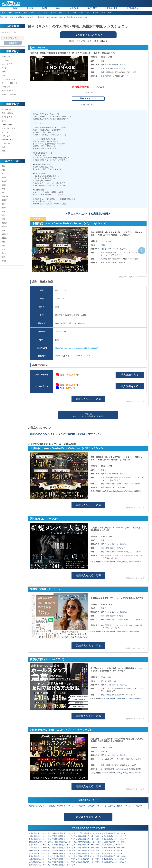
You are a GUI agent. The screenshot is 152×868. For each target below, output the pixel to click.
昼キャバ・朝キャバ (9, 83)
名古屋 (53, 13)
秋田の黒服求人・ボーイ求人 (65, 859)
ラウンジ (5, 75)
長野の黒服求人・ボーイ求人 (40, 865)
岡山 (88, 13)
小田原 (4, 238)
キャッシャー (7, 132)
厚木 (3, 204)
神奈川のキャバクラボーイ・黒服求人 (30, 17)
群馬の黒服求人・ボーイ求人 (89, 836)
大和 (3, 219)
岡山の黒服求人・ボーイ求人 (89, 850)
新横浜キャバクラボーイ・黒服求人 (101, 806)
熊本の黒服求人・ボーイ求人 (65, 848)
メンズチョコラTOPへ (88, 817)
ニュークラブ (7, 64)
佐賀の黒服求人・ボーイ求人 (40, 848)
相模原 (4, 200)
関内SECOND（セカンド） (46, 589)
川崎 (3, 189)
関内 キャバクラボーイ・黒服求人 (114, 65)
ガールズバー (7, 60)
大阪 (39, 13)
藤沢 (3, 215)
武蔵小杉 (5, 196)
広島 (81, 13)
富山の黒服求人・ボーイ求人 (89, 862)
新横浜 (4, 185)
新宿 (10, 13)
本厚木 (4, 208)
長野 (110, 13)
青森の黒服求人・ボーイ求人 (113, 859)
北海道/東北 (112, 8)
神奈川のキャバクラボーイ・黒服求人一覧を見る (88, 415)
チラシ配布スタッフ (9, 128)
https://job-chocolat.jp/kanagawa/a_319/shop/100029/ (121, 562)
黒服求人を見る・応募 (88, 399)
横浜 (3, 166)
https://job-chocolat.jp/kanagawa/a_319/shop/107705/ (121, 773)
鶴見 (3, 257)
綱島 (3, 246)
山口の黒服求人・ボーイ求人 (113, 850)
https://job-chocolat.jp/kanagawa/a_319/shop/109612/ (121, 631)
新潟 (103, 13)
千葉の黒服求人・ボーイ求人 (90, 833)
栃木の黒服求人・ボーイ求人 (40, 836)
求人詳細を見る (130, 375)
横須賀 (4, 223)
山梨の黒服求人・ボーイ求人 (65, 865)
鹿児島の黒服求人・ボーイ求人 (114, 848)
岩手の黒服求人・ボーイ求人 (89, 859)
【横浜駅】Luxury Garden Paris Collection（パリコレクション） (70, 223)
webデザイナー (7, 140)
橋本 (3, 174)
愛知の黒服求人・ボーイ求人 (66, 842)
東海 (58, 8)
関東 (16, 8)
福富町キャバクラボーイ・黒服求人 (43, 806)
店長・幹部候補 (7, 113)
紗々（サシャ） (39, 48)
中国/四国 (92, 8)
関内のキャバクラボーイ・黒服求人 (60, 17)
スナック (5, 72)
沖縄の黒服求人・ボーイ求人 (40, 850)
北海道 (95, 13)
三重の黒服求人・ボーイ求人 (115, 842)
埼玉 (32, 13)
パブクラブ (6, 87)
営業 (3, 151)
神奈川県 (105, 72)
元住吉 (4, 253)
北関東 (30, 8)
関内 (3, 170)
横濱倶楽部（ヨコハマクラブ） (48, 659)
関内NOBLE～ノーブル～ (45, 519)
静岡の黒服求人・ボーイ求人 (90, 842)
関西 (45, 8)
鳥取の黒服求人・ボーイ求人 (40, 853)
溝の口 (4, 193)
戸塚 (3, 230)
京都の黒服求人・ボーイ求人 (65, 839)
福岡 (68, 13)
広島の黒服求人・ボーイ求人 (65, 850)
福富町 (4, 177)
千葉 (25, 13)
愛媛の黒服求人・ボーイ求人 (40, 856)
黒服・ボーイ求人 (7, 17)
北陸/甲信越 (133, 8)
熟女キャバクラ (7, 91)
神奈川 (18, 13)
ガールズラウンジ (8, 79)
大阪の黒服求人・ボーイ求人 (113, 836)
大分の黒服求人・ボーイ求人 (113, 845)
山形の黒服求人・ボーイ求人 (40, 859)
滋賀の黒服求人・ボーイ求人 (89, 839)
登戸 (3, 249)
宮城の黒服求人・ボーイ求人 (90, 856)
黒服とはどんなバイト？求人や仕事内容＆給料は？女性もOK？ (66, 434)
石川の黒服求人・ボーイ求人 (40, 862)
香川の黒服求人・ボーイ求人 (65, 853)
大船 (3, 242)
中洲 (74, 13)
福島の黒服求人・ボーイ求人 (115, 856)
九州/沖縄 (74, 8)
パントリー (6, 143)
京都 (46, 13)
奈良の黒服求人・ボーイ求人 (113, 839)
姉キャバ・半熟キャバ (10, 94)
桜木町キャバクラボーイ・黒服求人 (72, 806)
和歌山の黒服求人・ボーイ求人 (41, 842)
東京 (3, 13)
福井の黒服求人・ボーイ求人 (65, 862)
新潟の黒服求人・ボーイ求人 (113, 862)
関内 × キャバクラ (88, 98)
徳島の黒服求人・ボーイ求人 (89, 853)
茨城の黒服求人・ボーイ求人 (65, 836)
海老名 (4, 261)
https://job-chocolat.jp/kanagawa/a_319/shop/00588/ (76, 348)
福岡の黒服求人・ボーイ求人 (65, 845)
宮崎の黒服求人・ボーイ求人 (89, 848)
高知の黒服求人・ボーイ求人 (113, 853)
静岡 (61, 13)
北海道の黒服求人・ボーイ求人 (65, 856)
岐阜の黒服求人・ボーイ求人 (40, 845)
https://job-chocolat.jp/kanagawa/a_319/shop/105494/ (121, 491)
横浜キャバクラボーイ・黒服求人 (130, 806)
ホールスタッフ (7, 109)
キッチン (5, 121)
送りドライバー (7, 117)
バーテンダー (7, 125)
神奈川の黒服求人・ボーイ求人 (65, 833)
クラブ (4, 68)
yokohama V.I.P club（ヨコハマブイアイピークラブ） (61, 730)
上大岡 (4, 227)
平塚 (3, 212)
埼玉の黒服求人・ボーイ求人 (115, 833)
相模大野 (5, 234)
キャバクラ (6, 57)
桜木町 (4, 181)
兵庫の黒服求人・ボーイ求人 (40, 839)
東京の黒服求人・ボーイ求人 (40, 833)
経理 (3, 147)
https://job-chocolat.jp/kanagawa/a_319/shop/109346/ (121, 698)
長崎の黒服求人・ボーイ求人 (89, 845)
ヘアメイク (6, 136)
